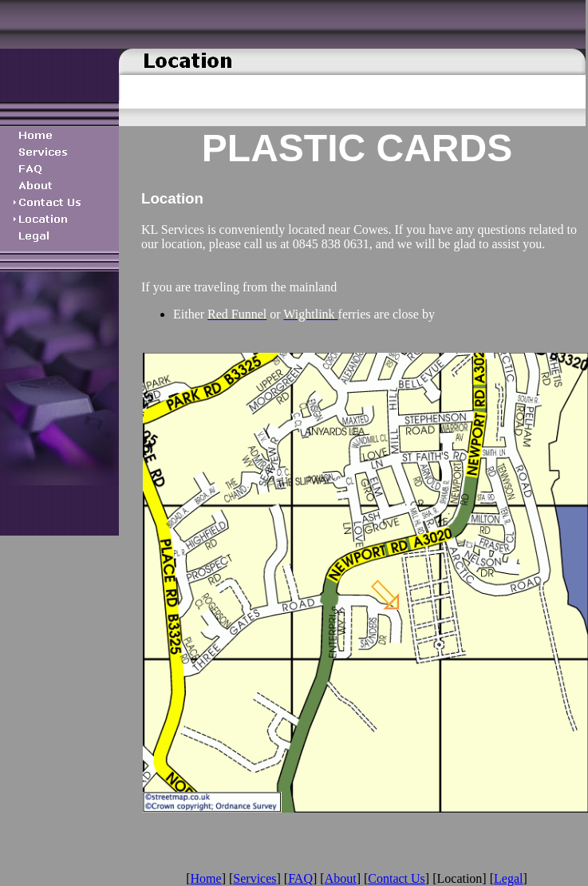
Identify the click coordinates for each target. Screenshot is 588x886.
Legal (508, 878)
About (341, 878)
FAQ (300, 878)
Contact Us (397, 878)
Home (206, 878)
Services (255, 878)
